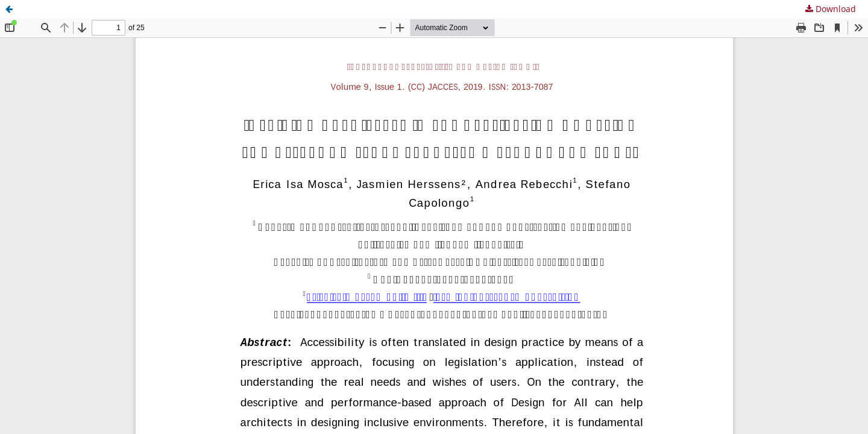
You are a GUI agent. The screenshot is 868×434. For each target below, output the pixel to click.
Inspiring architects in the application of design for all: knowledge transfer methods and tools (215, 9)
